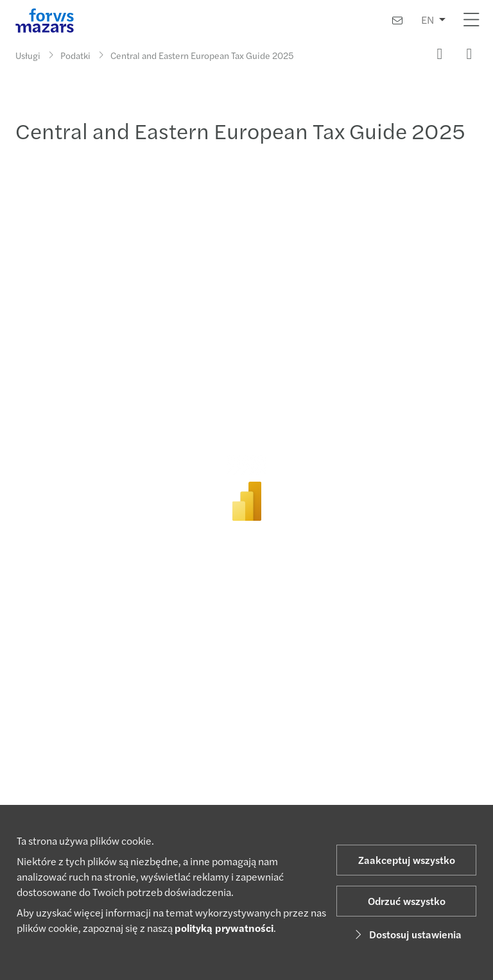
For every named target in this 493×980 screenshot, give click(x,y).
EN (428, 20)
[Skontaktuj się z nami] (397, 20)
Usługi (28, 55)
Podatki (75, 55)
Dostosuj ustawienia (406, 934)
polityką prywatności (224, 928)
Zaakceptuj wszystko (407, 860)
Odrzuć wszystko (407, 901)
